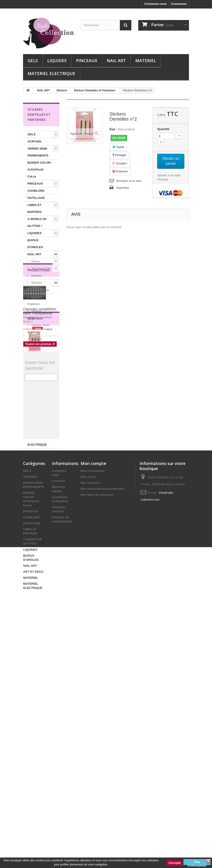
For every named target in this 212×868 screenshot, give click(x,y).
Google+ (120, 163)
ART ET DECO (38, 423)
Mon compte (93, 714)
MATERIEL (146, 61)
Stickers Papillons (35, 300)
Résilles (36, 276)
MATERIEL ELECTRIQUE (52, 73)
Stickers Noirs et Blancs (39, 329)
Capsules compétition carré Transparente (40, 503)
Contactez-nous (156, 4)
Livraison (59, 732)
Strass (35, 261)
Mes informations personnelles (103, 740)
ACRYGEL (35, 141)
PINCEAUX (87, 61)
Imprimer (123, 188)
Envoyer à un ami (129, 181)
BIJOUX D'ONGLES (35, 244)
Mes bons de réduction (97, 746)
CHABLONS (36, 191)
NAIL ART (116, 61)
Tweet (118, 147)
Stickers (36, 283)
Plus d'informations (197, 863)
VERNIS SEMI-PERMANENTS (38, 152)
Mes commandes (93, 722)
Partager (119, 155)
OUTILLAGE (36, 198)
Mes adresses (90, 734)
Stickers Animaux (35, 315)
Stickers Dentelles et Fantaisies (35, 367)
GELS (33, 61)
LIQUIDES (57, 61)
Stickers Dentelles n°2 (40, 590)
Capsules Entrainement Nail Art (39, 395)
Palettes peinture (35, 413)
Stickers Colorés (35, 343)
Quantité (163, 129)
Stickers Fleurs (41, 381)
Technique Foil (40, 269)
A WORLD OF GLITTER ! (37, 222)
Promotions (39, 462)
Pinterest (120, 171)
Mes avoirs (88, 728)
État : (113, 129)
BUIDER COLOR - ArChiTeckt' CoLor (40, 170)
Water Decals (40, 290)
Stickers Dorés (41, 353)
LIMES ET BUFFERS (34, 208)
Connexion (179, 4)
